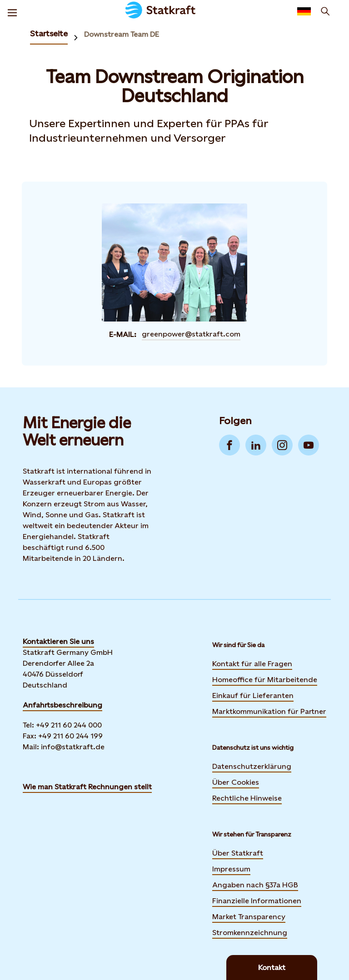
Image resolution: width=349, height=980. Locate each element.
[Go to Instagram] (282, 445)
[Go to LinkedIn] (256, 445)
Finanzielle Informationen (257, 901)
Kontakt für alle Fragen (252, 664)
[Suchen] (325, 11)
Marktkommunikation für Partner (269, 711)
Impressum (231, 869)
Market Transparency (249, 917)
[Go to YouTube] (309, 445)
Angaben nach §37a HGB (255, 885)
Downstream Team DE (122, 34)
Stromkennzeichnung (250, 933)
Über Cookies (236, 782)
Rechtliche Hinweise (247, 798)
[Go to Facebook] (229, 445)
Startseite (49, 33)
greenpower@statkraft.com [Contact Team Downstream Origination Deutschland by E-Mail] (191, 334)
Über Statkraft (238, 853)
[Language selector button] (304, 11)
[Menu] (12, 11)
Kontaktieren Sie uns (58, 641)
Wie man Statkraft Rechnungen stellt (87, 787)
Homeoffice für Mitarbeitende (265, 680)
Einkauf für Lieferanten (253, 695)
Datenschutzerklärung (252, 766)
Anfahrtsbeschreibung (62, 705)
